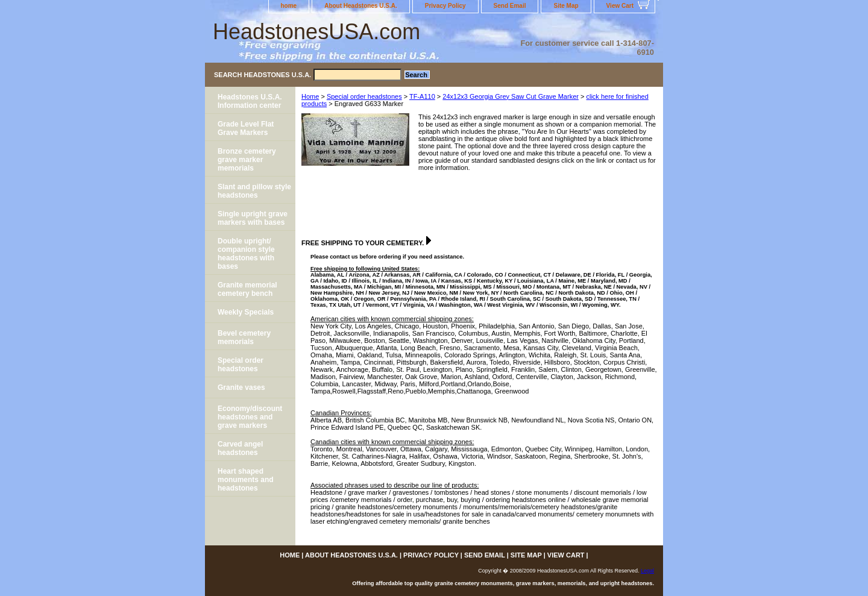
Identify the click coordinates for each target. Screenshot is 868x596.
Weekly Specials (246, 312)
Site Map (566, 6)
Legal (647, 571)
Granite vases (241, 387)
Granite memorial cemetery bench (247, 289)
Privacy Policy (445, 6)
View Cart (620, 6)
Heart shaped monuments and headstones (246, 480)
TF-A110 (422, 96)
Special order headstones (364, 96)
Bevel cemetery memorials (244, 337)
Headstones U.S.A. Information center (250, 101)
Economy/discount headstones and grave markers (250, 417)
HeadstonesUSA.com (316, 32)
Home (310, 96)
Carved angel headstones (240, 448)
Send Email (510, 6)
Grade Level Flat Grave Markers (246, 128)
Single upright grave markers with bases (253, 218)
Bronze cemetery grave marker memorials (247, 160)
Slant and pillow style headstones (254, 191)
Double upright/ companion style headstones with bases (246, 254)
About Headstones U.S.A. (361, 6)
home (289, 6)
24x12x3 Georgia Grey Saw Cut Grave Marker (511, 96)
